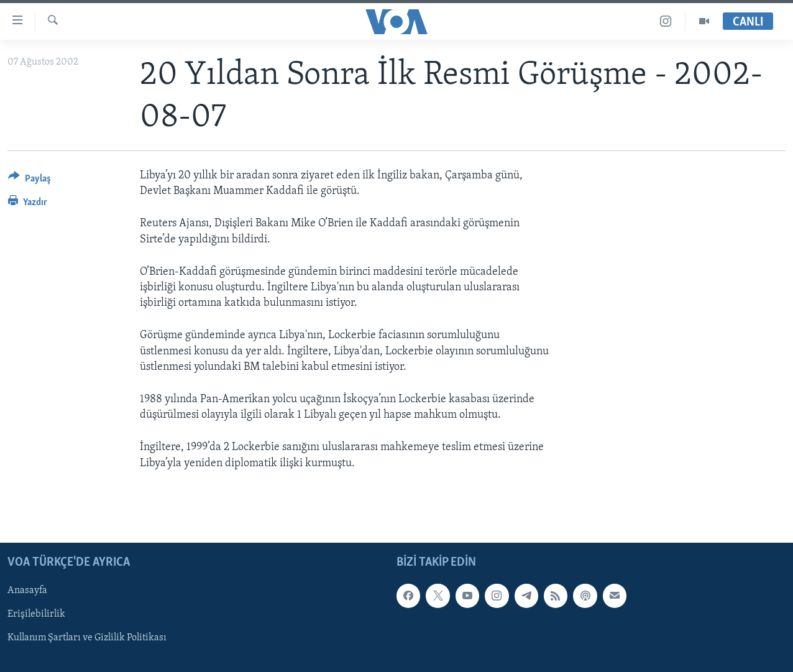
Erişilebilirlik (36, 614)
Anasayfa (27, 591)
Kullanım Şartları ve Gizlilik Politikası (87, 638)
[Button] (30, 181)
